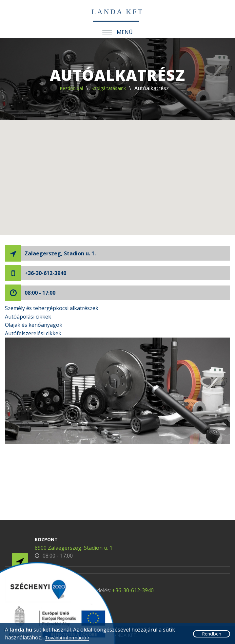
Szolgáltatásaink (109, 88)
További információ (67, 638)
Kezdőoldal (71, 88)
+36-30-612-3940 (45, 273)
